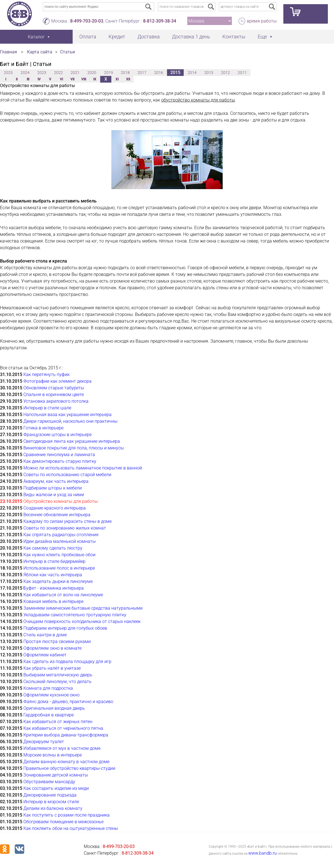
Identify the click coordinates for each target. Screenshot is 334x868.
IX (95, 79)
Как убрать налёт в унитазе (52, 668)
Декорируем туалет (44, 742)
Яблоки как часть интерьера (53, 575)
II (17, 79)
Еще (262, 37)
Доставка (149, 37)
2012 (225, 73)
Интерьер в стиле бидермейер (54, 561)
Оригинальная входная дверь (54, 708)
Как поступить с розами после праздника (67, 815)
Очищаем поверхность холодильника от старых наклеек (82, 621)
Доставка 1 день (191, 37)
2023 (42, 73)
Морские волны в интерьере (53, 755)
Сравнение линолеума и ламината (59, 455)
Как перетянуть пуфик (46, 374)
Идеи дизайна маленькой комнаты (60, 541)
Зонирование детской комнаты (56, 775)
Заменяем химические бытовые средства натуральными (83, 608)
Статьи (67, 52)
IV (39, 79)
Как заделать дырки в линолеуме (58, 581)
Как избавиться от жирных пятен (58, 722)
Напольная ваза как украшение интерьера (67, 415)
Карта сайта (40, 52)
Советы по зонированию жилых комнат (65, 528)
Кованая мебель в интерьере (53, 601)
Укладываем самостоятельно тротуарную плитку (75, 615)
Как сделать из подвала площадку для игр (67, 661)
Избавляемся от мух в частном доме (62, 748)
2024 (25, 73)
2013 (209, 73)
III (28, 79)
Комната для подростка (48, 688)
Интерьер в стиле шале (47, 408)
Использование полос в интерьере (59, 568)
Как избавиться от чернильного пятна (63, 728)
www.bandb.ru (262, 853)
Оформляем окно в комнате (52, 648)
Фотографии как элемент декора (57, 381)
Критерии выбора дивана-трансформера (66, 735)
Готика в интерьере (43, 428)
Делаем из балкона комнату (53, 808)
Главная (8, 52)
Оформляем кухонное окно (51, 695)
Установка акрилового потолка (56, 401)
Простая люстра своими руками (57, 641)
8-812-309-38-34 (160, 21)
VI (61, 79)
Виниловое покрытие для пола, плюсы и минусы (74, 448)
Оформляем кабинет (45, 655)
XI (117, 79)
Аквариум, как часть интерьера (56, 481)
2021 (75, 73)
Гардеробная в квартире (49, 715)
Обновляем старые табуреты (54, 388)
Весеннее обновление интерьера (57, 515)
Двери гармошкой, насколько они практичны (70, 421)
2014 (192, 73)
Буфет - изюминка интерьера (54, 588)
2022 (58, 73)
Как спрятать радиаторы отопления (61, 535)
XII (128, 79)
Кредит (117, 37)
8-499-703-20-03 (87, 21)
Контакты (234, 37)
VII (72, 79)
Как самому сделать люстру (53, 548)
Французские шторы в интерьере (57, 435)
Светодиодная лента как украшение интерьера (72, 441)
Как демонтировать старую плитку (60, 461)
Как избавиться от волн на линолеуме (63, 595)
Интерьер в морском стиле (51, 802)
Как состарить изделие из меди (56, 788)
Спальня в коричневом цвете (54, 395)
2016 (159, 73)
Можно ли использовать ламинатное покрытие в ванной (83, 468)
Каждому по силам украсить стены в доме (67, 521)
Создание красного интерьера (55, 508)
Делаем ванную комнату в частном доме (66, 762)
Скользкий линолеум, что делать (57, 682)
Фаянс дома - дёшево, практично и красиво (68, 702)
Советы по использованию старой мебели (67, 475)
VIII (84, 79)
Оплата (88, 37)
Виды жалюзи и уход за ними (54, 495)
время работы (262, 21)
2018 (125, 73)
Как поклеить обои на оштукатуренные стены (71, 828)
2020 (92, 73)
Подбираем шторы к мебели (53, 488)
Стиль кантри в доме (45, 635)
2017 (142, 73)
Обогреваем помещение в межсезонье (63, 822)
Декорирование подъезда (50, 795)
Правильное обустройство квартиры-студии (69, 768)
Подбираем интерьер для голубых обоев (65, 628)
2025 (8, 73)
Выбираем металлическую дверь (58, 675)
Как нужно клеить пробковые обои (59, 555)
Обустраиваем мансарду (49, 782)
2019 (109, 73)
